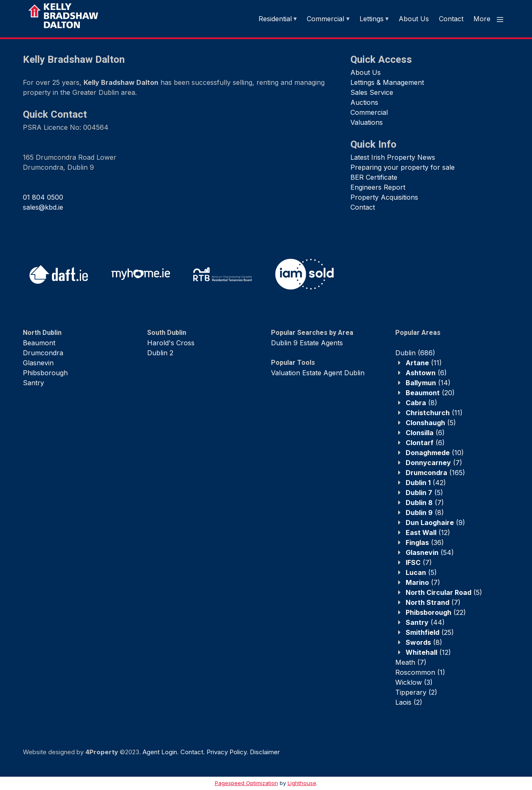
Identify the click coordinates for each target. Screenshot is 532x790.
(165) (435, 473)
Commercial (325, 19)
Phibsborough (45, 373)
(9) (435, 523)
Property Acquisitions (384, 197)
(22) (436, 612)
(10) (435, 453)
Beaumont (39, 343)
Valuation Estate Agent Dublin (318, 373)
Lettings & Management (387, 82)
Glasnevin (38, 363)
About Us (414, 19)
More (489, 19)
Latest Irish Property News (393, 157)
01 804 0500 (43, 197)
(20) (430, 393)
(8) (421, 403)
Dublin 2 (160, 353)
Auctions (364, 102)
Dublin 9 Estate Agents (307, 343)
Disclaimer (265, 752)
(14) (428, 383)
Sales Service (372, 92)
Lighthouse (302, 783)
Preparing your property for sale (403, 167)
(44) (425, 622)
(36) (425, 542)
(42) (426, 483)
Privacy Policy (227, 752)
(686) (415, 353)
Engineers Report (378, 187)
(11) (424, 363)
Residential (275, 19)
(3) (414, 682)
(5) (431, 423)
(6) (426, 373)
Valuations (367, 122)
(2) (416, 692)
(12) (428, 532)
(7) (434, 463)
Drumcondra (43, 353)
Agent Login (160, 752)
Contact (451, 19)
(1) (420, 672)
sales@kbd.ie (43, 207)
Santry (33, 383)
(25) (430, 632)
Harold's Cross (171, 343)
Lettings (372, 19)
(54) (430, 552)
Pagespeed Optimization (246, 783)
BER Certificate (374, 177)
